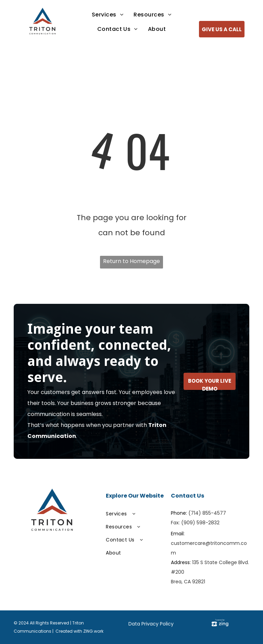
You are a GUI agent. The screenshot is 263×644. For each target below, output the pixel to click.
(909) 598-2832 (200, 523)
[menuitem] (108, 15)
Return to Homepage (131, 261)
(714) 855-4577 (207, 513)
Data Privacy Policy (151, 624)
